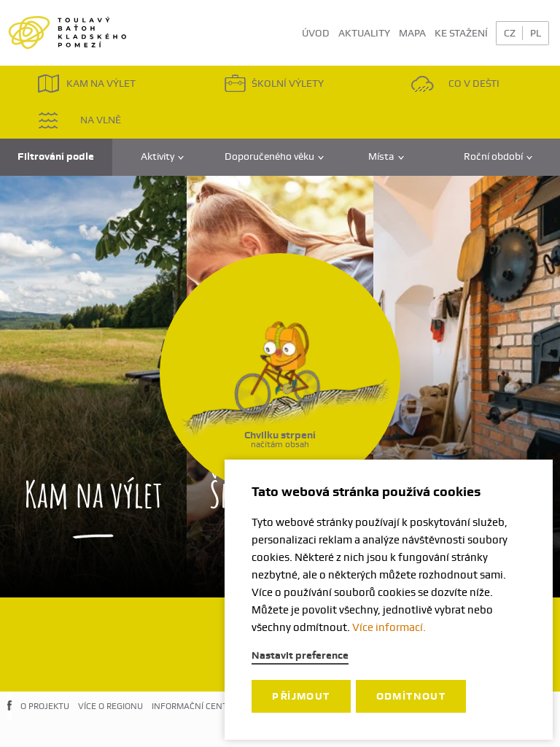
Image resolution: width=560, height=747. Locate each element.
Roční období (498, 156)
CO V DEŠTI (455, 84)
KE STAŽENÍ (461, 33)
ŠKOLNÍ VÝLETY (274, 84)
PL (536, 33)
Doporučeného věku (274, 156)
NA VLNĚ (79, 120)
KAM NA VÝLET (86, 84)
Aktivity (162, 156)
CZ (510, 33)
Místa (386, 156)
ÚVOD (316, 33)
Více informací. (389, 627)
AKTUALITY (364, 33)
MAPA (412, 33)
